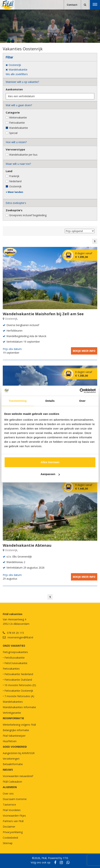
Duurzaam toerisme (15, 799)
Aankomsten (14, 89)
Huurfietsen (10, 741)
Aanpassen (50, 474)
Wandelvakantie (19, 128)
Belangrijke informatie (16, 730)
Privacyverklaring (13, 832)
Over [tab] (82, 401)
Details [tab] (50, 401)
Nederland (15, 181)
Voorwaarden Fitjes (14, 816)
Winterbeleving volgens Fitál (19, 725)
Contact (72, 5)
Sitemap (8, 843)
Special (13, 133)
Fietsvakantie (17, 123)
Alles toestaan (50, 462)
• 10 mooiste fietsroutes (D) (19, 685)
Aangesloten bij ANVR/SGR (19, 753)
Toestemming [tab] (18, 401)
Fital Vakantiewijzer (14, 736)
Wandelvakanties (13, 702)
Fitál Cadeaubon (12, 782)
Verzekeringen (11, 759)
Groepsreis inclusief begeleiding (28, 215)
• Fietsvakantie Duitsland (17, 680)
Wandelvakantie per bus (23, 155)
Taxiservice (9, 805)
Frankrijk (14, 176)
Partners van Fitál (13, 821)
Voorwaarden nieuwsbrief (18, 776)
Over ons (8, 794)
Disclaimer (9, 827)
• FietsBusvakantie (14, 658)
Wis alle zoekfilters (17, 74)
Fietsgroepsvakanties (15, 652)
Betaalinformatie (13, 764)
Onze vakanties (14, 646)
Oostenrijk (15, 186)
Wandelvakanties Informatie (19, 707)
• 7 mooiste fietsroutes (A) (18, 696)
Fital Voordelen (12, 810)
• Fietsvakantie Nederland (18, 674)
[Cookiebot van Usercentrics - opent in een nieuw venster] (80, 391)
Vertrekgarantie (12, 713)
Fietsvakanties (11, 669)
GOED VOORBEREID (15, 747)
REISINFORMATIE (13, 718)
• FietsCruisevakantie (15, 663)
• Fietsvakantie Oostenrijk (18, 691)
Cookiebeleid (10, 838)
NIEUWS (8, 770)
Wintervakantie (18, 117)
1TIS (66, 858)
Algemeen (10, 787)
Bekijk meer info (84, 351)
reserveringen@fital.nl (20, 637)
